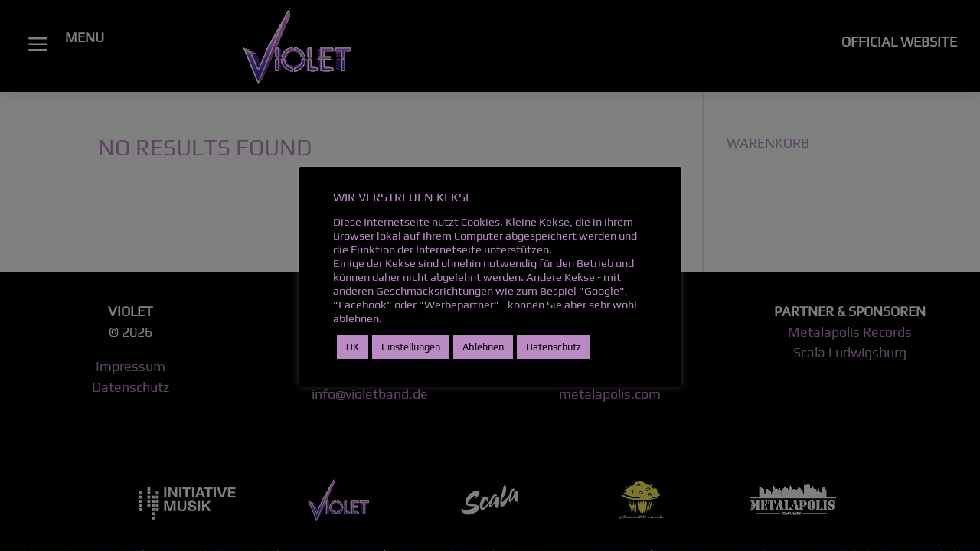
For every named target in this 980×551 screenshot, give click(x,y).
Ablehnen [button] (483, 347)
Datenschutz (554, 347)
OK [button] (353, 347)
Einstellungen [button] (411, 347)
